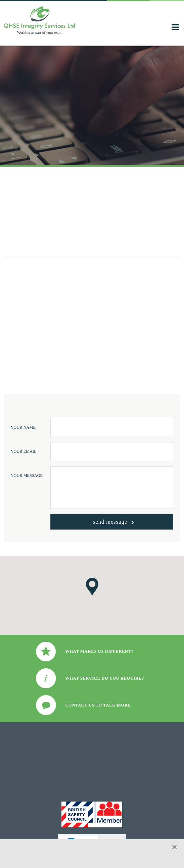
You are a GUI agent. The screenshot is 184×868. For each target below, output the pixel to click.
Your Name (23, 427)
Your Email (24, 451)
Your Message (27, 475)
